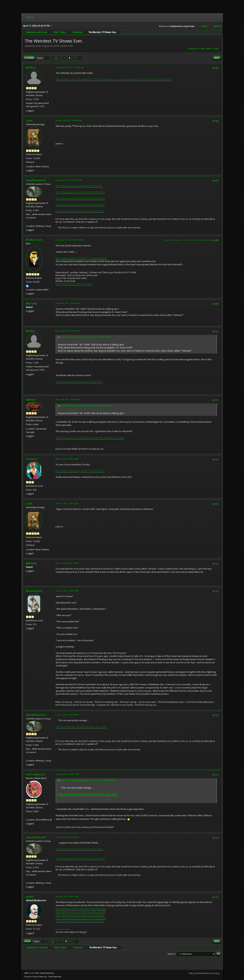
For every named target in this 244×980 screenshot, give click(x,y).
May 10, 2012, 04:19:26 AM (67, 459)
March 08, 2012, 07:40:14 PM (68, 331)
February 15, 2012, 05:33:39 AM (69, 240)
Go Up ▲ (216, 973)
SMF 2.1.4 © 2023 (32, 973)
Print (217, 58)
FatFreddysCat (36, 774)
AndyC (30, 897)
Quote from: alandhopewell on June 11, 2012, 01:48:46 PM (88, 781)
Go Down (29, 58)
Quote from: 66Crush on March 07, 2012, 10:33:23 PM (86, 337)
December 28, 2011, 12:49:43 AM (70, 68)
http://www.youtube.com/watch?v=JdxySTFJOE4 (80, 211)
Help (191, 973)
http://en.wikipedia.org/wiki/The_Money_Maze (79, 849)
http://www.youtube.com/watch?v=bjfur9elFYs (79, 381)
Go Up (27, 941)
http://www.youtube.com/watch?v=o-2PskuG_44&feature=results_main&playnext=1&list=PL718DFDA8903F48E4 (114, 79)
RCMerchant (34, 240)
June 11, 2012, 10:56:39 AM (67, 591)
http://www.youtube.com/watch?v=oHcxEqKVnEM (81, 918)
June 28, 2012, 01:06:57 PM (67, 774)
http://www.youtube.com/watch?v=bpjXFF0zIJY (79, 186)
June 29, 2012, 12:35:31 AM (67, 897)
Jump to (171, 954)
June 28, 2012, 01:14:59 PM (67, 837)
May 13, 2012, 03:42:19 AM (67, 563)
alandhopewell (36, 180)
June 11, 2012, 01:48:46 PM (67, 715)
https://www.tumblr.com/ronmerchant (74, 284)
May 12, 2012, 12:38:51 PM (67, 503)
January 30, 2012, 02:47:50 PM (69, 180)
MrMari (31, 68)
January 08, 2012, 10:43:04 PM (69, 120)
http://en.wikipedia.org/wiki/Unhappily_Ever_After (81, 727)
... (56, 58)
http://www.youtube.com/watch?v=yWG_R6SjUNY (81, 912)
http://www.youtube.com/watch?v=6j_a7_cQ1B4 (80, 858)
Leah (29, 121)
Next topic (213, 49)
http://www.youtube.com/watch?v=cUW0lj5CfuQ (80, 192)
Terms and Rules (202, 973)
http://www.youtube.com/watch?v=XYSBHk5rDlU (80, 205)
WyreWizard (34, 591)
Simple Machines (47, 973)
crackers (32, 459)
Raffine (31, 400)
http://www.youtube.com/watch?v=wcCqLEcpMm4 (81, 908)
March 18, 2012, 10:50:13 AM (68, 400)
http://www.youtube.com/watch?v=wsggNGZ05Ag (81, 258)
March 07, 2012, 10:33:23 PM (68, 303)
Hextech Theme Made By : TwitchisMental (43, 977)
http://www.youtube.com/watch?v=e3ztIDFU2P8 (80, 471)
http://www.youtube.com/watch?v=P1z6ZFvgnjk (80, 915)
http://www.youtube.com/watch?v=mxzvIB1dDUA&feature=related (90, 438)
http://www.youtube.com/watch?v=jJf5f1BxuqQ (80, 921)
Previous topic (197, 49)
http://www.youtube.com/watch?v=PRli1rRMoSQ (80, 198)
